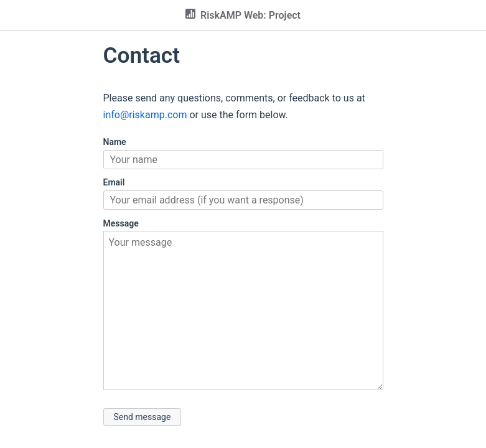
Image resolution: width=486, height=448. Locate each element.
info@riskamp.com (145, 115)
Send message (143, 417)
